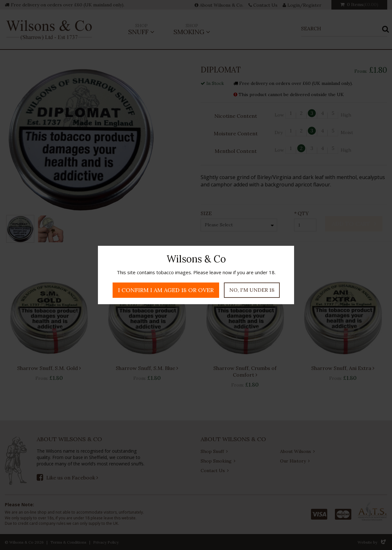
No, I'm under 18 (252, 290)
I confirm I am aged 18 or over (166, 290)
